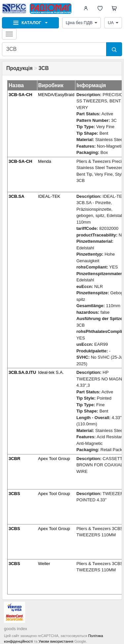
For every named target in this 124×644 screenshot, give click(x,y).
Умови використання (56, 641)
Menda (45, 161)
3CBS (14, 494)
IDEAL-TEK (49, 196)
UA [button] (113, 23)
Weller (44, 564)
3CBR (14, 459)
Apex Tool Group (54, 459)
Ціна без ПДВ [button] (82, 23)
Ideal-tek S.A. (51, 372)
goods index (16, 629)
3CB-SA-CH (21, 95)
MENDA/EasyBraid (56, 95)
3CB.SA (17, 196)
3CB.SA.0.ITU (22, 372)
